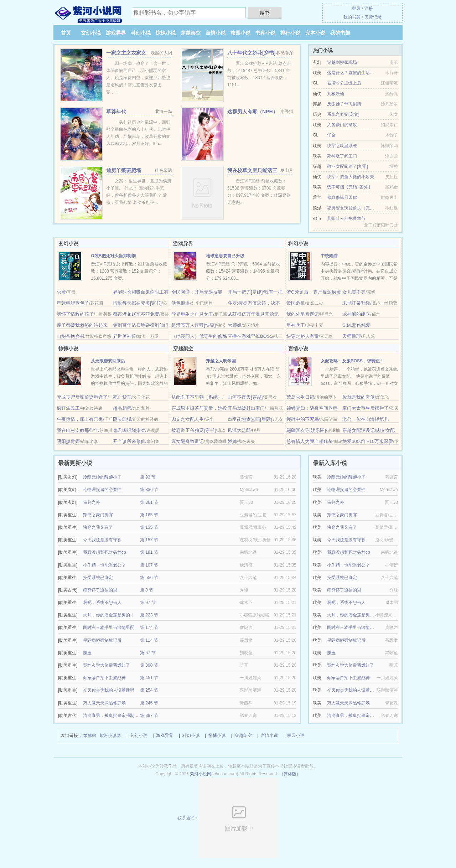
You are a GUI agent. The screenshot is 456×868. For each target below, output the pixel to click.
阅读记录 (373, 17)
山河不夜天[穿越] (245, 397)
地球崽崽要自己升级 (225, 256)
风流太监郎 (239, 430)
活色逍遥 (181, 303)
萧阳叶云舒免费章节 (346, 218)
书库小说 (265, 33)
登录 (356, 9)
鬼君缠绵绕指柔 (129, 430)
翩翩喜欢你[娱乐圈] (306, 430)
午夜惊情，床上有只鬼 (80, 419)
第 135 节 (149, 527)
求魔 (61, 292)
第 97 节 (148, 603)
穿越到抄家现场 (342, 62)
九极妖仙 (336, 94)
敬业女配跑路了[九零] (348, 166)
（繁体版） (290, 774)
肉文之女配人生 (188, 419)
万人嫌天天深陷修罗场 (104, 703)
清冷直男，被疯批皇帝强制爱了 (113, 715)
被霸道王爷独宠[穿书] (193, 430)
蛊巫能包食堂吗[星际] (250, 419)
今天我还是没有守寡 (102, 540)
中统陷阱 (329, 256)
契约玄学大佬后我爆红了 (107, 665)
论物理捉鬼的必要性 (102, 490)
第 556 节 (149, 578)
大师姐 (235, 325)
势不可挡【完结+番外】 (350, 187)
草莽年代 (116, 112)
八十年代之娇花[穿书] (251, 53)
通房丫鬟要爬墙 (124, 170)
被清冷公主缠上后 (344, 83)
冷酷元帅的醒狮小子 (102, 477)
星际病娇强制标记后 (102, 640)
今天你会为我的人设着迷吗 (109, 690)
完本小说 (315, 33)
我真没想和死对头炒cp (105, 552)
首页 (66, 33)
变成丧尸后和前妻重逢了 (82, 397)
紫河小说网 (110, 735)
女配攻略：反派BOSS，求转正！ (352, 361)
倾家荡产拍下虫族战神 (104, 678)
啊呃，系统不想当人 (102, 603)
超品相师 (122, 408)
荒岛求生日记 (300, 397)
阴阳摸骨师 (68, 441)
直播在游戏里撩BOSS (250, 336)
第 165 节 (149, 515)
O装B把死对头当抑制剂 (113, 256)
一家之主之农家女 (126, 53)
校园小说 (240, 33)
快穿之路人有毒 (303, 336)
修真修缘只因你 (342, 197)
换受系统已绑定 (98, 578)
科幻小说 (141, 33)
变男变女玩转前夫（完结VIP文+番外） (364, 208)
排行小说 (290, 33)
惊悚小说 (166, 33)
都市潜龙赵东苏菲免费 (136, 314)
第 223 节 (149, 615)
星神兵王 (296, 325)
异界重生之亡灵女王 (192, 314)
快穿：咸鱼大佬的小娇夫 (351, 177)
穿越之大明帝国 (221, 361)
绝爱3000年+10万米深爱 (368, 441)
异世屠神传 (125, 336)
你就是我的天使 (359, 397)
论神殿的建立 (356, 314)
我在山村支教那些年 (77, 430)
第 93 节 (148, 477)
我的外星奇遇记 (303, 314)
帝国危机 (296, 303)
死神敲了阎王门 (342, 156)
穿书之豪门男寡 (98, 515)
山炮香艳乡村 (71, 336)
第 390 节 (149, 665)
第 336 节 (149, 490)
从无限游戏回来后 (108, 361)
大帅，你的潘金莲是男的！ (109, 615)
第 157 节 (149, 540)
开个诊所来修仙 (129, 441)
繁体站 (90, 735)
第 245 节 (149, 703)
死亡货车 (122, 397)
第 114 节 (149, 640)
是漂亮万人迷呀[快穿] (193, 325)
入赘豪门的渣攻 (342, 125)
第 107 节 (149, 565)
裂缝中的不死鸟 (303, 419)
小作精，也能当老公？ (104, 565)
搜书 (265, 13)
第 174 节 (149, 627)
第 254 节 (149, 690)
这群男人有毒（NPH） (253, 112)
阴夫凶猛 (122, 419)
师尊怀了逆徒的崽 (100, 590)
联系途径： (228, 818)
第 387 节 (149, 715)
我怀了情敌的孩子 (75, 314)
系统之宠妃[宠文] (343, 114)
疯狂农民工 (68, 408)
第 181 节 (149, 552)
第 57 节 (148, 653)
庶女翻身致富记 (188, 441)
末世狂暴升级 (356, 303)
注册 (369, 9)
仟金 (331, 135)
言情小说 (216, 33)
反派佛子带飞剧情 (344, 104)
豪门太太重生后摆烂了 (366, 408)
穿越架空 (191, 33)
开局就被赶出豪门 (246, 408)
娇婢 (232, 441)
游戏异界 (116, 33)
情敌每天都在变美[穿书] (137, 303)
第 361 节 (149, 502)
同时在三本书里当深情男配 (109, 627)
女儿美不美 (354, 292)
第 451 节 (149, 678)
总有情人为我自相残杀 (310, 441)
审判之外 (92, 502)
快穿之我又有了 (98, 527)
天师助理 (352, 336)
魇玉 (87, 653)
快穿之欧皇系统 (342, 146)
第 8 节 (147, 590)
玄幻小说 (91, 33)
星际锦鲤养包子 (73, 303)
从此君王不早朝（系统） (197, 397)
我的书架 (352, 17)
